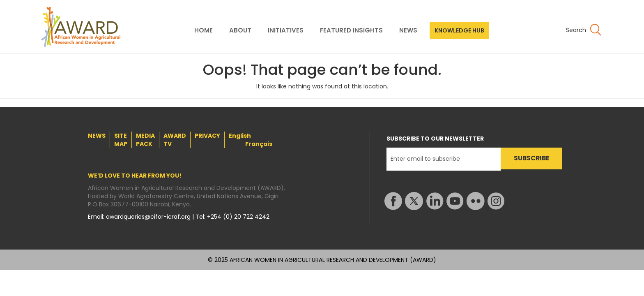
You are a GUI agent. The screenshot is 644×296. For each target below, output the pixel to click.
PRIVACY (207, 136)
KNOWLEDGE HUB (459, 30)
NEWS (408, 30)
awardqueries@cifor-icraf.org (149, 217)
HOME (204, 30)
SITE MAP (121, 140)
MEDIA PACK (145, 140)
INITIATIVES (286, 30)
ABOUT (240, 30)
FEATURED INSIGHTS (351, 30)
